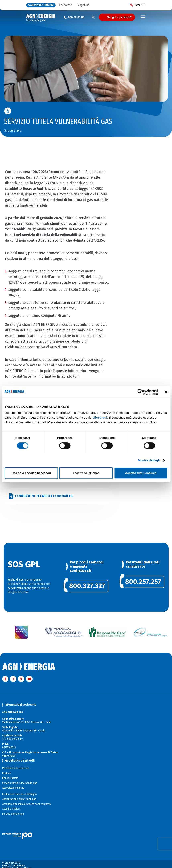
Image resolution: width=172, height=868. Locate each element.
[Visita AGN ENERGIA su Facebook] (5, 679)
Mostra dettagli (149, 460)
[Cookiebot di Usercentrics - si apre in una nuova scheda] (141, 392)
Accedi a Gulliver (11, 809)
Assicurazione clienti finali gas (19, 799)
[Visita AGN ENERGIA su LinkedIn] (21, 679)
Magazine (83, 5)
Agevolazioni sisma (13, 788)
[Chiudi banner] (166, 392)
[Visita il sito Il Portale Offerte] (86, 832)
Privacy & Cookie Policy (14, 866)
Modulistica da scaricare (16, 768)
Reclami (7, 773)
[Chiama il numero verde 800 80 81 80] (74, 17)
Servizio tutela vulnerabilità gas (20, 783)
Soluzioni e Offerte (41, 5)
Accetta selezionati (86, 473)
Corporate (66, 5)
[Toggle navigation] (143, 17)
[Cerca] (93, 17)
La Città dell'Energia (13, 814)
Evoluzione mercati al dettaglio (19, 794)
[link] (86, 586)
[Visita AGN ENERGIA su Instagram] (13, 679)
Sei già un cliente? (120, 17)
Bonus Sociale (10, 778)
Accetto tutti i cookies (141, 473)
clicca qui (100, 417)
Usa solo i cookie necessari (31, 473)
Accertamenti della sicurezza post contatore (27, 804)
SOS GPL (138, 5)
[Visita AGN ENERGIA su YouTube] (29, 679)
